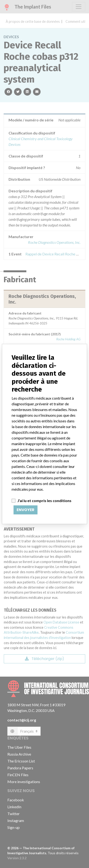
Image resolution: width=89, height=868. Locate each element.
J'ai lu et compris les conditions (44, 501)
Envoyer (26, 510)
